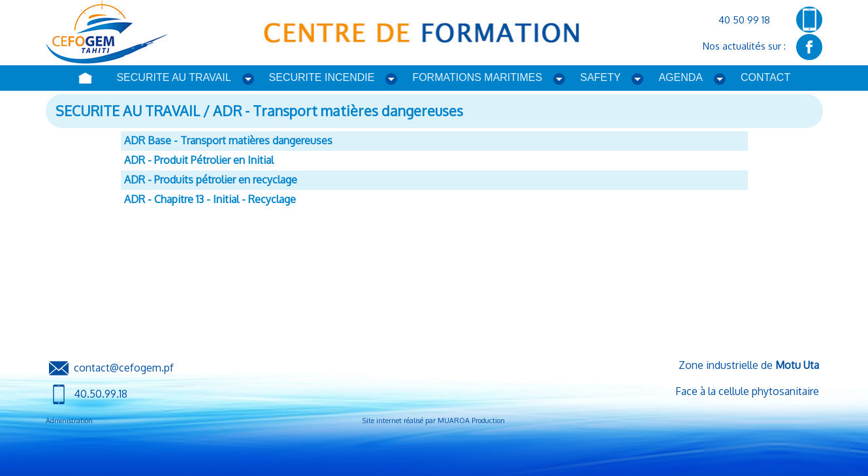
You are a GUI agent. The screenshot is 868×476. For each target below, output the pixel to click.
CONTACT (765, 77)
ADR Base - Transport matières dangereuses (228, 140)
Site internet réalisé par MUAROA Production (434, 420)
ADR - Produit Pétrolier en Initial (199, 160)
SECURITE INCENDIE (322, 77)
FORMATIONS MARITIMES (477, 77)
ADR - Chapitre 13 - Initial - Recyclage (210, 199)
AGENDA (681, 77)
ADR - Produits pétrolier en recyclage (211, 180)
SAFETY (600, 77)
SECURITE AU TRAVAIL (173, 77)
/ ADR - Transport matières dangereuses (331, 111)
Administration (69, 420)
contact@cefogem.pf (124, 367)
